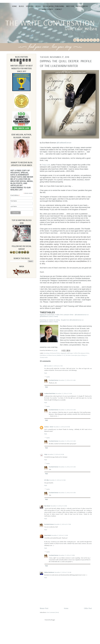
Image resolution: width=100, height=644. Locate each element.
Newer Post (44, 608)
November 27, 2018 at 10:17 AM (63, 524)
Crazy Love (46, 165)
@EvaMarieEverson (64, 143)
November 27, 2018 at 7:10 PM (67, 555)
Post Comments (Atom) (53, 612)
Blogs (21, 6)
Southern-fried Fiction (50, 393)
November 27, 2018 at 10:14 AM (67, 380)
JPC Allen (47, 480)
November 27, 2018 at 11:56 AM (63, 572)
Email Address (15, 195)
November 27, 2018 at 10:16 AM (67, 410)
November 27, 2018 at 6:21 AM (55, 366)
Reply (46, 373)
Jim (45, 366)
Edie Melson (43, 355)
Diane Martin (48, 535)
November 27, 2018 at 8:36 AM (56, 454)
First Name (14, 201)
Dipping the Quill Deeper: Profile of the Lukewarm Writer (75, 353)
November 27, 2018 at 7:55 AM (64, 393)
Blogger (53, 620)
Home (14, 6)
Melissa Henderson (49, 572)
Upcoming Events (45, 9)
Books (38, 6)
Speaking (30, 6)
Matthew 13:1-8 (61, 355)
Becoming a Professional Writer (52, 353)
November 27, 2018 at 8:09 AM (62, 427)
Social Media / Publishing (54, 6)
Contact (58, 9)
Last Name (14, 206)
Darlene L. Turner (49, 427)
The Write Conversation (72, 355)
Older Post (88, 608)
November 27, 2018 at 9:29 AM (57, 480)
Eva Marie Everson (52, 355)
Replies (48, 377)
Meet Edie (70, 6)
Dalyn (46, 454)
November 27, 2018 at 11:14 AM (60, 535)
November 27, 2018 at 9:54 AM (59, 506)
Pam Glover (47, 506)
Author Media (82, 6)
